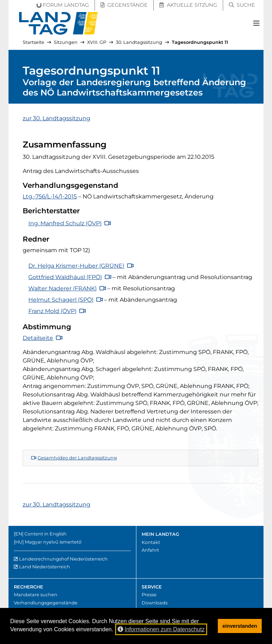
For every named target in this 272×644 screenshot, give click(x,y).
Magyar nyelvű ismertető (53, 542)
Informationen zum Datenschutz (161, 629)
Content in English (46, 534)
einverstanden (240, 626)
